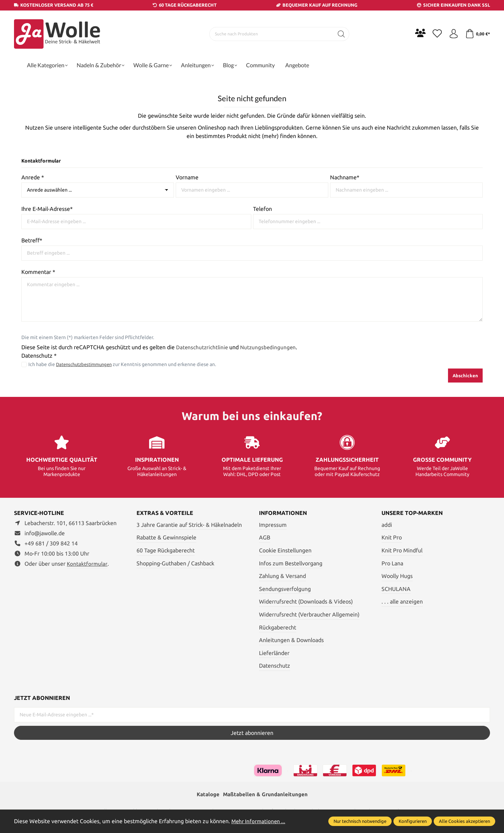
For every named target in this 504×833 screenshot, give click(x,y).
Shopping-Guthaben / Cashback (175, 563)
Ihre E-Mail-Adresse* (47, 209)
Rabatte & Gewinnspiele (166, 537)
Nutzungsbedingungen (270, 347)
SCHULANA (396, 589)
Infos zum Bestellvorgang (291, 563)
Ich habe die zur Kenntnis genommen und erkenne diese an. (125, 364)
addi (387, 525)
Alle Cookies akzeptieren (464, 821)
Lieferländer (274, 653)
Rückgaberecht (278, 627)
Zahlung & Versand (282, 576)
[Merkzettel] (434, 34)
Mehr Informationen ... (259, 821)
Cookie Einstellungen (285, 550)
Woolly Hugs (397, 576)
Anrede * (33, 177)
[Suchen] (340, 34)
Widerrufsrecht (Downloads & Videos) (306, 601)
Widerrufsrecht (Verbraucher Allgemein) (309, 614)
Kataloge (206, 795)
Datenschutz (275, 666)
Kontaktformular (87, 564)
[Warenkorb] (477, 34)
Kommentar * (38, 272)
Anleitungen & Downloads (291, 640)
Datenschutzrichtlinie (202, 347)
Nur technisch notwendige (360, 821)
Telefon (262, 209)
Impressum (273, 525)
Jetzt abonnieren (252, 733)
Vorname (187, 177)
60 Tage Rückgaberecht (166, 550)
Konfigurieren (413, 821)
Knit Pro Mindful (402, 550)
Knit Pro (392, 537)
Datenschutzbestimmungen (87, 364)
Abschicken (465, 376)
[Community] (416, 33)
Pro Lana (392, 563)
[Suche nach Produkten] (270, 34)
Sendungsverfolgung (285, 589)
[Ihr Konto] (451, 34)
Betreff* (32, 240)
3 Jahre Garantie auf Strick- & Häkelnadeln (189, 525)
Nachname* (345, 177)
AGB (265, 537)
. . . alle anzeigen (402, 601)
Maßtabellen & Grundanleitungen (266, 795)
